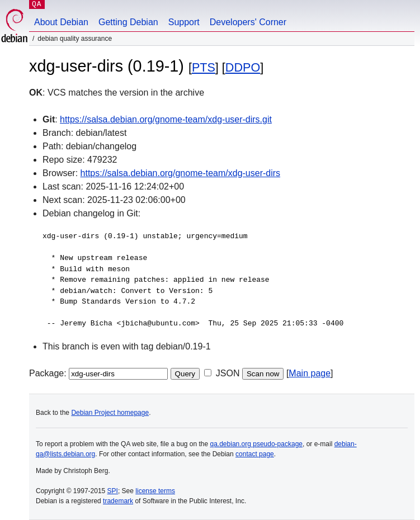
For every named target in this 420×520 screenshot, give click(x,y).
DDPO (243, 67)
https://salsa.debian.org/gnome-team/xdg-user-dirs (181, 173)
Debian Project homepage (110, 413)
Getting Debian (128, 22)
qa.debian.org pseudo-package (256, 444)
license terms (155, 491)
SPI (113, 491)
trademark (118, 501)
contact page (255, 454)
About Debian (61, 22)
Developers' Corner (248, 22)
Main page (310, 373)
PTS (204, 67)
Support (184, 22)
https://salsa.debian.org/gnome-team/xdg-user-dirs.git (166, 119)
